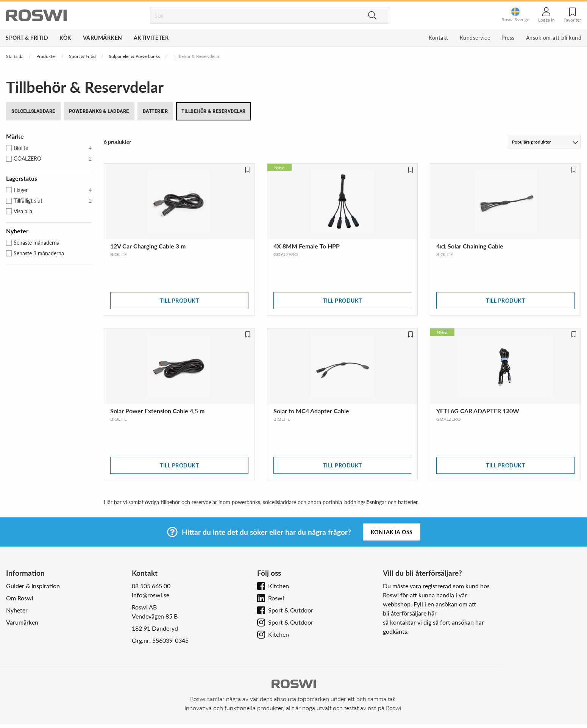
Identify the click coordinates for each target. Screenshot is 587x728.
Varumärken (103, 38)
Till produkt (179, 301)
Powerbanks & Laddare (99, 111)
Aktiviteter (151, 38)
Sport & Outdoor (291, 610)
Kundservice (475, 38)
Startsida (15, 56)
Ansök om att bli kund (554, 38)
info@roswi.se (151, 595)
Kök (66, 38)
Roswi (276, 598)
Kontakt (439, 38)
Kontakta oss (392, 532)
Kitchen (279, 586)
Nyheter (17, 610)
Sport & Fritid (27, 38)
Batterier (155, 111)
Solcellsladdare (33, 111)
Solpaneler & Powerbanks (134, 56)
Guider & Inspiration (33, 586)
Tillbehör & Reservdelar (214, 111)
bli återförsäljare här (410, 613)
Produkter (46, 56)
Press (508, 38)
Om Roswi (20, 598)
